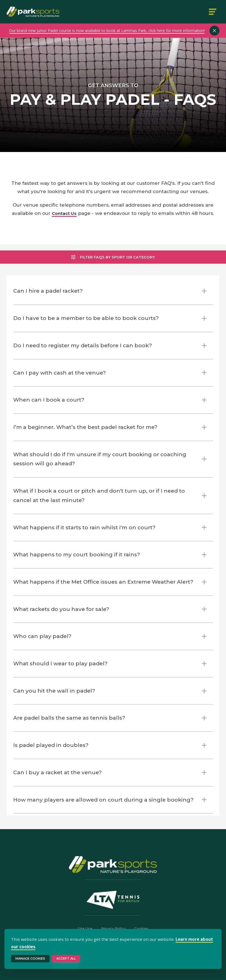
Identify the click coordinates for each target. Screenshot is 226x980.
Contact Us (64, 213)
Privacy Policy (113, 929)
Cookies (141, 929)
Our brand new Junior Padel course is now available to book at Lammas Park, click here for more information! (107, 30)
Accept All (66, 958)
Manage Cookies (30, 958)
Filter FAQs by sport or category (113, 257)
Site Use (85, 929)
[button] (113, 291)
